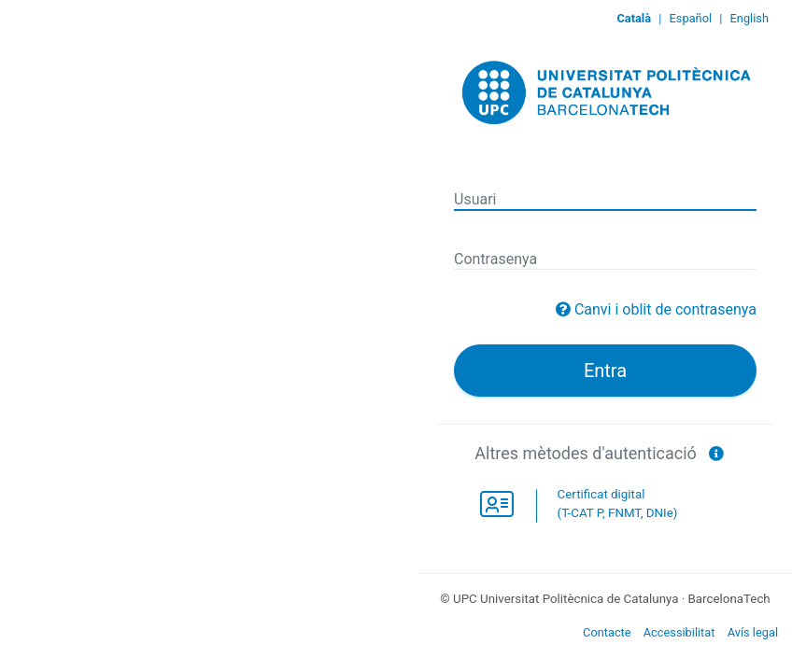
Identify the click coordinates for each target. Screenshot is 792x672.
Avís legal (753, 632)
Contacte (607, 632)
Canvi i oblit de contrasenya (665, 309)
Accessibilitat (679, 632)
